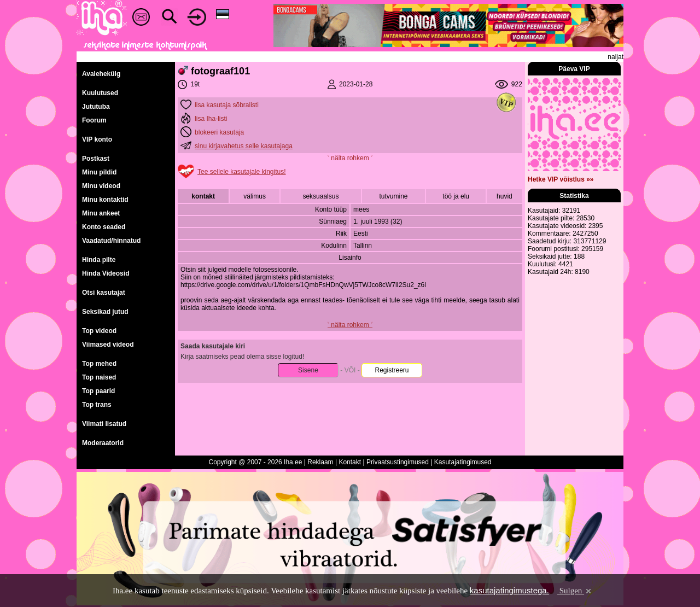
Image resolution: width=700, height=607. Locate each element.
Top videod (99, 331)
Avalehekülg (101, 74)
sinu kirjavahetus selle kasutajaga (244, 146)
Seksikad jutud (105, 312)
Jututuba (96, 107)
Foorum (94, 120)
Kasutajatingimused (463, 462)
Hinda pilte (99, 260)
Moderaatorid (103, 443)
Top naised (99, 377)
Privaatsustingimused (398, 462)
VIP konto (97, 139)
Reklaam (320, 462)
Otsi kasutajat (104, 293)
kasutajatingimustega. (509, 590)
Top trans (97, 405)
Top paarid (98, 391)
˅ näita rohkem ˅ (350, 158)
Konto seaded (104, 227)
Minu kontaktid (105, 200)
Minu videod (101, 186)
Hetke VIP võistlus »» (561, 179)
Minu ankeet (101, 213)
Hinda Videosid (106, 273)
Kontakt (350, 462)
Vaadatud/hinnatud (111, 241)
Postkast (96, 159)
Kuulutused (100, 93)
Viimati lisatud (104, 424)
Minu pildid (99, 172)
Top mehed (99, 364)
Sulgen (575, 591)
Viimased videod (108, 345)
